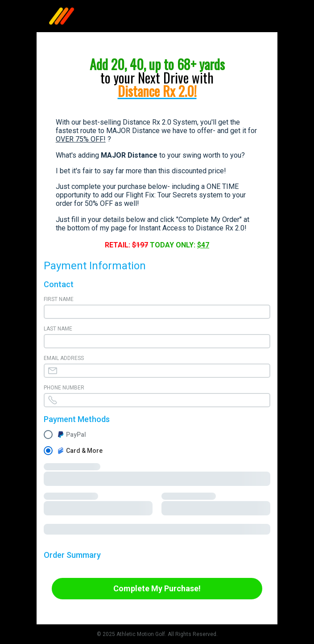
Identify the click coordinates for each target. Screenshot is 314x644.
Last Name (58, 329)
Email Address (64, 358)
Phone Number (64, 388)
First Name (59, 299)
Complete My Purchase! (157, 588)
